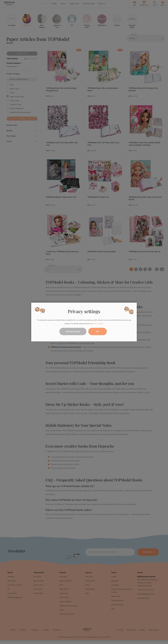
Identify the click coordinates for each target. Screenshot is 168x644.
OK (98, 331)
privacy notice (98, 324)
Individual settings (73, 331)
